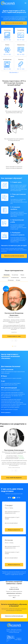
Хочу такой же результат (14, 478)
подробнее (14, 332)
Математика (7, 275)
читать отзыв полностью (14, 467)
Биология (24, 278)
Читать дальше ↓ (6, 413)
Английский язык (15, 278)
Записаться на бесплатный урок (14, 616)
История (18, 280)
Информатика (5, 278)
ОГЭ (10, 40)
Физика (22, 275)
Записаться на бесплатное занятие (14, 23)
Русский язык (15, 275)
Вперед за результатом (14, 530)
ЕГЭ (5, 40)
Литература (11, 280)
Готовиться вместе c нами (14, 336)
